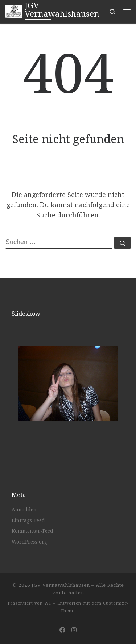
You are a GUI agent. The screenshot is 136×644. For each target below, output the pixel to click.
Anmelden (24, 510)
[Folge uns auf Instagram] (74, 630)
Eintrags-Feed (28, 520)
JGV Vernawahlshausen (61, 585)
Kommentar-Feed (32, 531)
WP (48, 603)
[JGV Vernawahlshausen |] (14, 11)
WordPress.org (29, 542)
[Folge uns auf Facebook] (62, 630)
